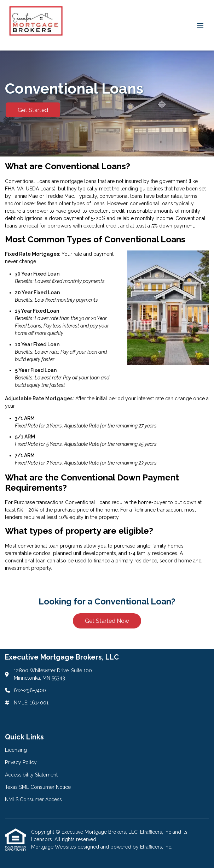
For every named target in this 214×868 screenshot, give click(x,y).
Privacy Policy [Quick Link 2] (21, 762)
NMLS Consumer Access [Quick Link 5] (33, 799)
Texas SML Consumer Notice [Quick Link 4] (38, 787)
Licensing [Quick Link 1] (16, 750)
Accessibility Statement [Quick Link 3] (31, 775)
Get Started (33, 110)
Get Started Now (107, 621)
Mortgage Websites (54, 847)
